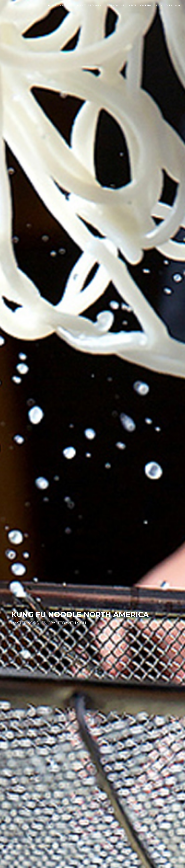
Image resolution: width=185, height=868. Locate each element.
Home (52, 5)
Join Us (171, 5)
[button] (20, 685)
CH (178, 6)
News (132, 5)
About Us (66, 5)
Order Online (115, 5)
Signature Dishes (89, 5)
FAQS (159, 5)
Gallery (146, 5)
